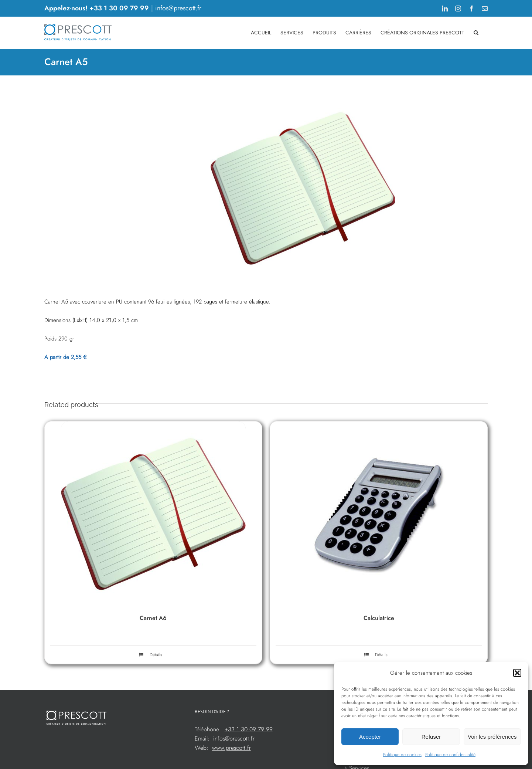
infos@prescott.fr (178, 8)
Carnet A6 (153, 618)
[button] (517, 673)
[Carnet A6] (153, 514)
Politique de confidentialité (450, 755)
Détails (156, 655)
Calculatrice (379, 618)
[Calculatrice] (379, 514)
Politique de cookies (402, 755)
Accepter (370, 737)
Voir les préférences (492, 737)
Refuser (431, 737)
